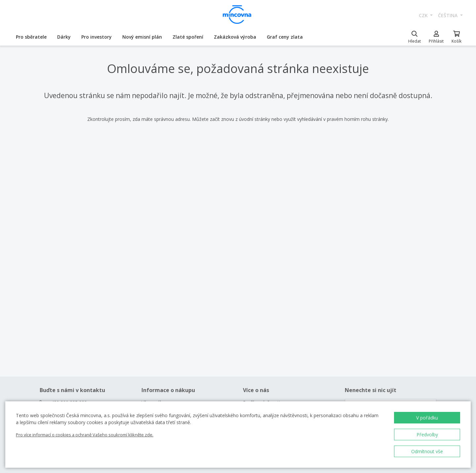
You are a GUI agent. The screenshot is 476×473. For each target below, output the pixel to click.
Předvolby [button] (427, 435)
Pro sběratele (31, 37)
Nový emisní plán (142, 37)
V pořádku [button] (427, 418)
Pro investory (97, 37)
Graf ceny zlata (285, 37)
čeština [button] (448, 15)
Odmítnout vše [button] (427, 451)
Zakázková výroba (235, 37)
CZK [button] (424, 15)
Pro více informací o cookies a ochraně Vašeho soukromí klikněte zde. (85, 435)
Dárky (64, 37)
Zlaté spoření (188, 37)
